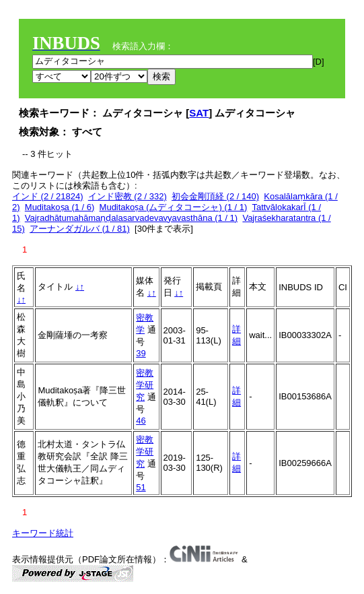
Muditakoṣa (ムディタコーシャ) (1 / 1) (174, 207)
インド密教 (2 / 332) (128, 196)
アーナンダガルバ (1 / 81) (80, 229)
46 (141, 421)
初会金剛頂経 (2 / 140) (215, 196)
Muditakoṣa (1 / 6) (60, 207)
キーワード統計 (43, 533)
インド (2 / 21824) (48, 196)
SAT (199, 113)
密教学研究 (145, 385)
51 (141, 487)
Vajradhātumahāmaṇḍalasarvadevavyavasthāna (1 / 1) (131, 218)
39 (141, 353)
